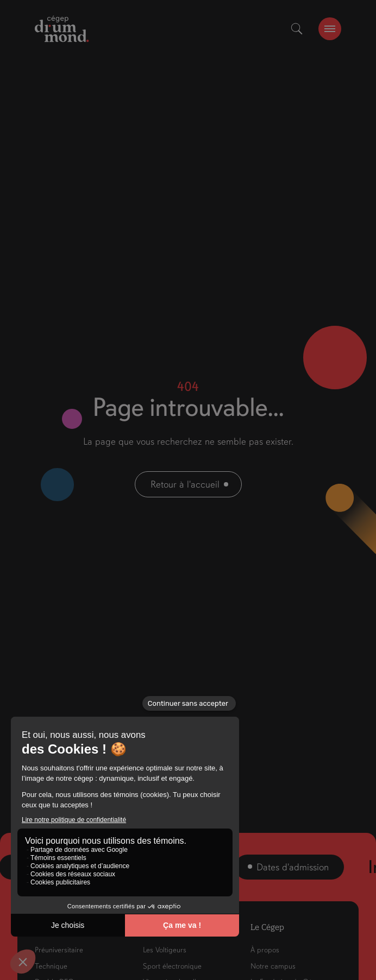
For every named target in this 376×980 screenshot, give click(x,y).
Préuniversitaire (59, 950)
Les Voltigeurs (165, 950)
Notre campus (273, 966)
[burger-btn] (330, 29)
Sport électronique (172, 966)
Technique (51, 966)
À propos (265, 950)
